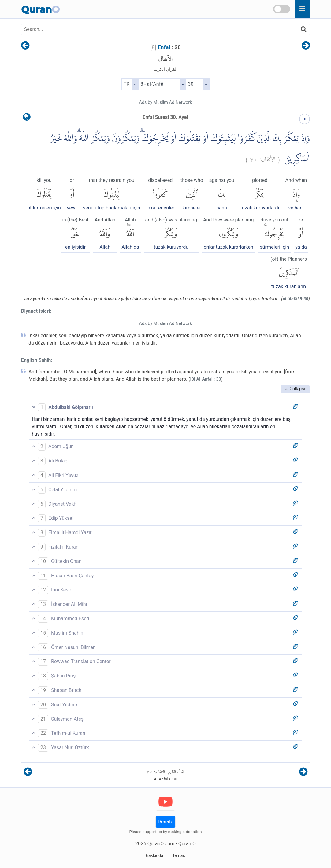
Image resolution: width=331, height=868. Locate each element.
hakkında (154, 855)
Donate (166, 822)
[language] (27, 118)
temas (179, 855)
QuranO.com (161, 844)
